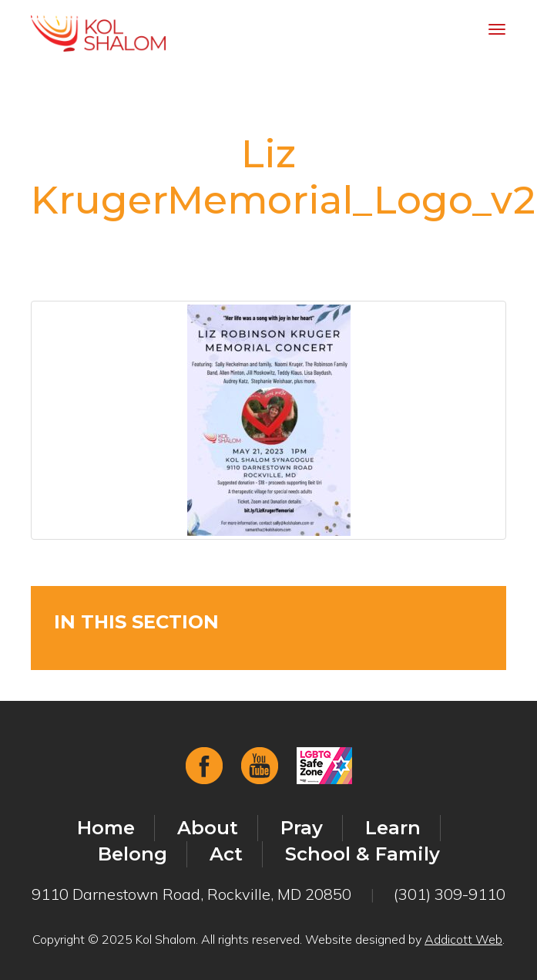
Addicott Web (463, 939)
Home (106, 828)
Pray (302, 828)
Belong (133, 854)
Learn (393, 828)
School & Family (362, 854)
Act (226, 854)
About (208, 828)
